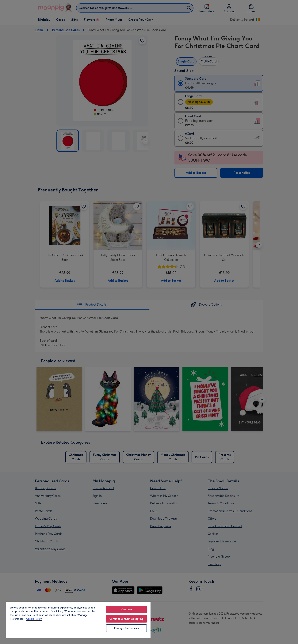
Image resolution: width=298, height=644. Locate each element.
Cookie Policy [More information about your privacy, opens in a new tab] (34, 619)
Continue (126, 610)
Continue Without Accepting (126, 619)
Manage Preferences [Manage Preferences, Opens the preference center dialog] (126, 628)
